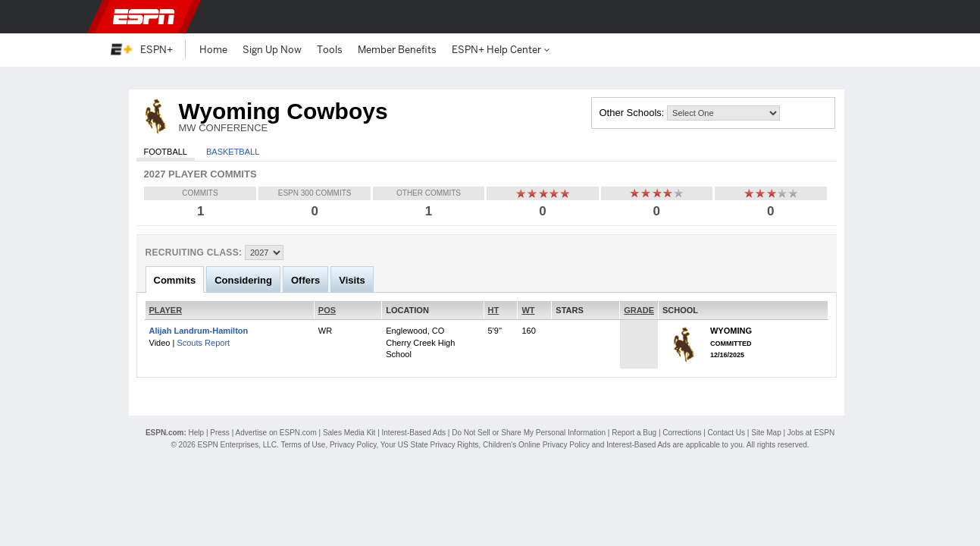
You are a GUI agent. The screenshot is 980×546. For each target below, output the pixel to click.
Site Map (766, 433)
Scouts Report (203, 343)
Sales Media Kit (349, 433)
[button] (862, 17)
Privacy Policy (353, 445)
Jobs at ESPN (811, 433)
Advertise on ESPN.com (276, 433)
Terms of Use (303, 445)
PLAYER (166, 310)
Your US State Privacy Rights (430, 445)
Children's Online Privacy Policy (536, 445)
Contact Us (726, 433)
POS (327, 310)
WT (528, 310)
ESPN (144, 17)
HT (494, 310)
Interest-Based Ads (414, 433)
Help (197, 433)
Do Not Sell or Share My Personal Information (529, 433)
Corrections (682, 433)
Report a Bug (634, 433)
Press (220, 433)
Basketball (233, 152)
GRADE (639, 310)
